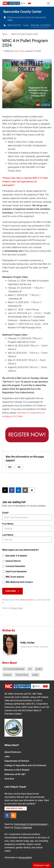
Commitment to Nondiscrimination (31, 824)
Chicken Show (22, 675)
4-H (30, 669)
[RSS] (13, 815)
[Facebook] (7, 815)
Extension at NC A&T (15, 774)
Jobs (7, 756)
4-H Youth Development (14, 669)
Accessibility (26, 858)
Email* (6, 513)
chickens (7, 675)
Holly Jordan (19, 51)
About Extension (13, 752)
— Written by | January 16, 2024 (22, 51)
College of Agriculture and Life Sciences (25, 765)
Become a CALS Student (17, 770)
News (5, 34)
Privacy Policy (17, 608)
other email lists (27, 600)
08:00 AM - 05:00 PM (41, 25)
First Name (8, 524)
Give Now (9, 779)
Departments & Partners (17, 761)
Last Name (8, 535)
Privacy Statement (23, 828)
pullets (35, 675)
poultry (39, 669)
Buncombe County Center (22, 12)
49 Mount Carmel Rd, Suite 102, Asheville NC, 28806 (25, 19)
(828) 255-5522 (12, 25)
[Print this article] (32, 490)
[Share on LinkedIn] (18, 490)
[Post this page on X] (5, 490)
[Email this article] (25, 490)
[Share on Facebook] (12, 490)
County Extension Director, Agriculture (34, 647)
